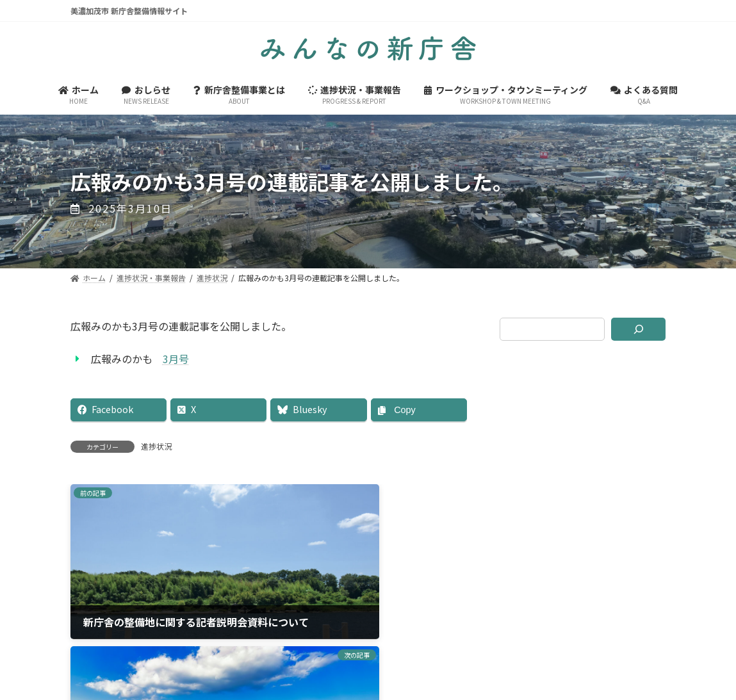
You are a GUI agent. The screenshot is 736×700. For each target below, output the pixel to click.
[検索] (639, 329)
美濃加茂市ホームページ (368, 629)
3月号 (176, 359)
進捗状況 (156, 446)
